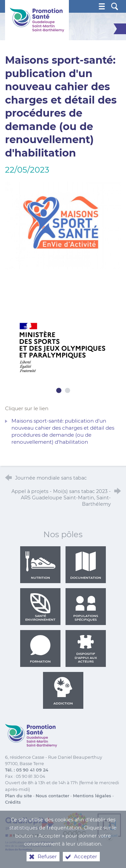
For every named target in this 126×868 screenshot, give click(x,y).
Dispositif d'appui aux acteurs (86, 649)
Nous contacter (52, 796)
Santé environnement (40, 607)
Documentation (86, 565)
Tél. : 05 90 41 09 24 (27, 770)
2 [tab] (68, 391)
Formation (40, 649)
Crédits (13, 802)
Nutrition (40, 565)
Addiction (63, 691)
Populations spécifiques (86, 607)
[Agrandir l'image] (63, 225)
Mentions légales (92, 796)
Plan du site (18, 796)
